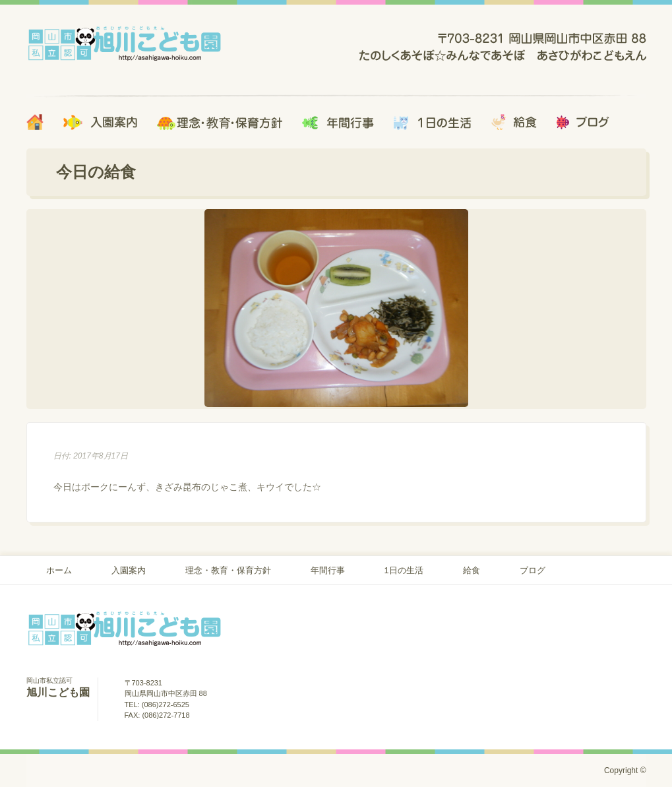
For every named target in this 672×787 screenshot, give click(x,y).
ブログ (533, 570)
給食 (472, 570)
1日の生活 (404, 570)
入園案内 (129, 570)
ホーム (59, 570)
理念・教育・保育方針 (228, 570)
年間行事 (328, 570)
